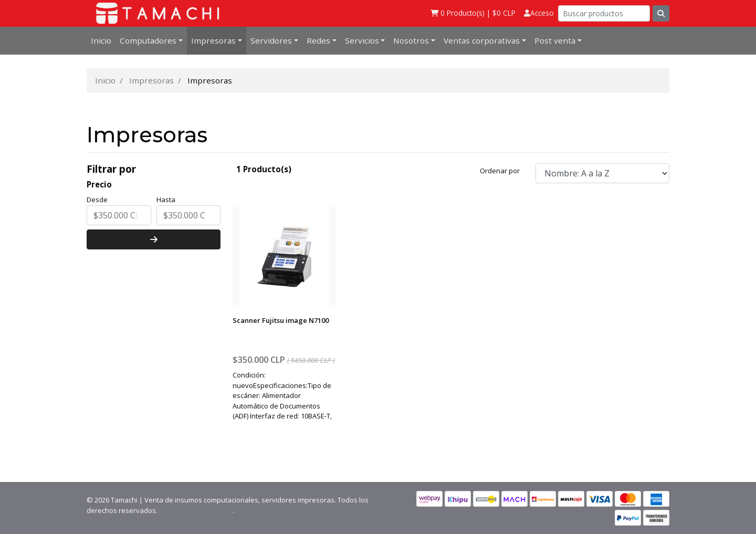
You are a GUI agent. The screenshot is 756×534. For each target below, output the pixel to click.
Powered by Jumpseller (196, 510)
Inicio (101, 40)
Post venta (555, 40)
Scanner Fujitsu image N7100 (281, 320)
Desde (97, 200)
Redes (318, 40)
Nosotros (411, 40)
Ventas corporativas (482, 40)
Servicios (362, 40)
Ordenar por (500, 171)
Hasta (166, 200)
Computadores (148, 40)
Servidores (271, 40)
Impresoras (213, 40)
